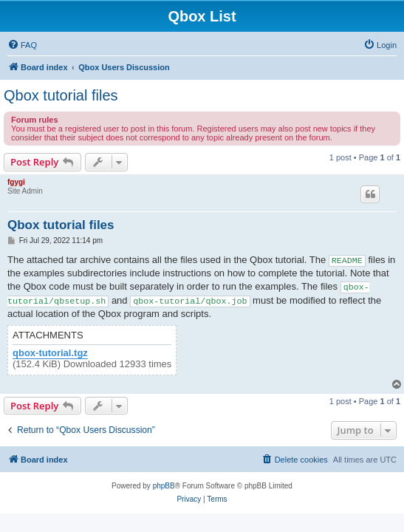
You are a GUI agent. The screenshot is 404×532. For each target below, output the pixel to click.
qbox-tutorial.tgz (50, 353)
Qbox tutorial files (61, 95)
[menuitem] (22, 45)
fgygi (16, 182)
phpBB (164, 486)
